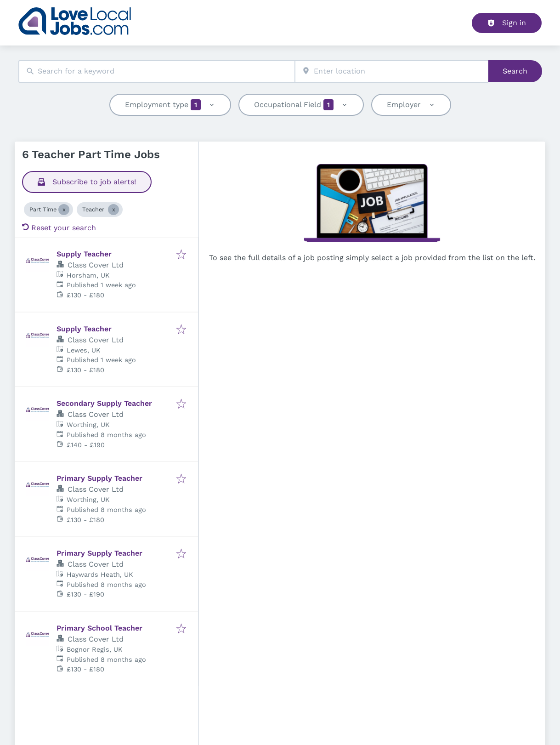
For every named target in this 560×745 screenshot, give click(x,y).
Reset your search (59, 228)
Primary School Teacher (99, 628)
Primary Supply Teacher (99, 478)
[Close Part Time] (64, 210)
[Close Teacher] (113, 210)
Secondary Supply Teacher (104, 403)
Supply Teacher (84, 254)
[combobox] (157, 71)
